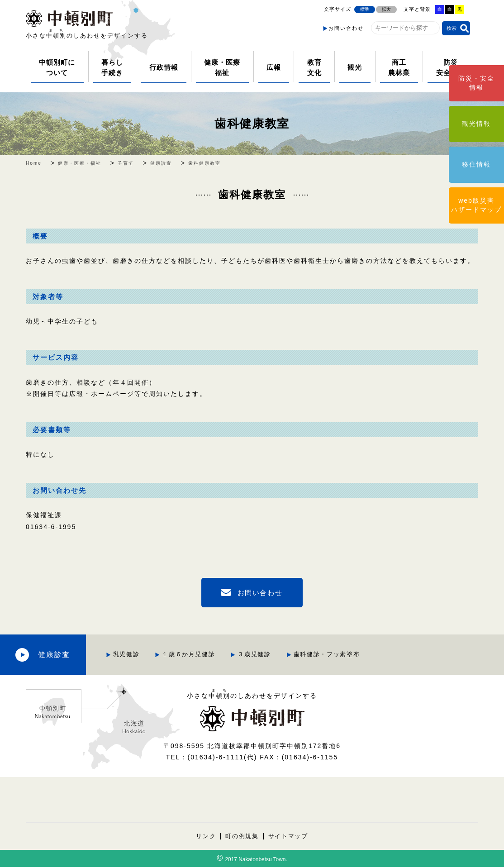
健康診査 (81, 655)
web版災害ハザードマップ (476, 205)
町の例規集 (242, 837)
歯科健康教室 (252, 123)
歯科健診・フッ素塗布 (385, 655)
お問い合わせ (346, 28)
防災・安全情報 (476, 83)
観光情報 (476, 124)
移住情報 (476, 164)
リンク (205, 837)
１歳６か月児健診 (244, 655)
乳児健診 (181, 655)
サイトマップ (289, 837)
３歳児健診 (311, 655)
